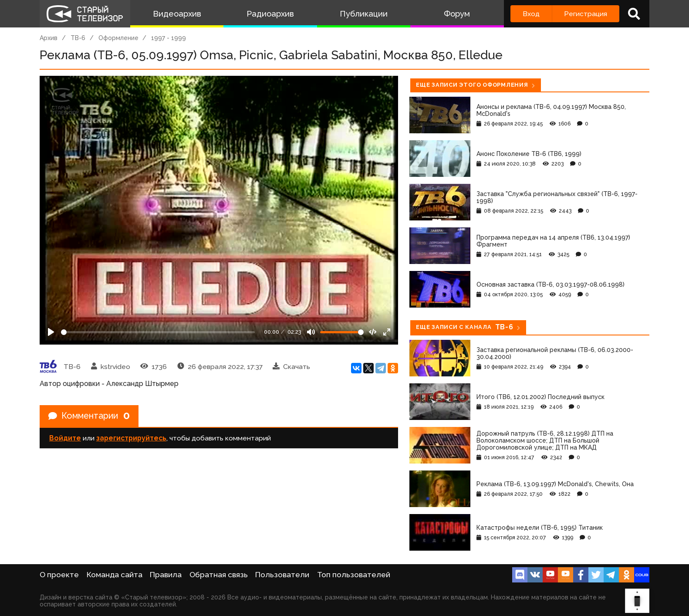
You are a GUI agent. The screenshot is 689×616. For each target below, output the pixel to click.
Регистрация (586, 14)
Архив (49, 38)
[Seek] (158, 332)
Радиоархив (270, 14)
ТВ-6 (78, 38)
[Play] (51, 332)
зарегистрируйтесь (131, 438)
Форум (457, 14)
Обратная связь (219, 575)
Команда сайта (115, 575)
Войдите (65, 438)
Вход (531, 14)
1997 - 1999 (169, 38)
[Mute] (311, 332)
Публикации (364, 14)
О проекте (59, 575)
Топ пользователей (354, 575)
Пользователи (282, 575)
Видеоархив (177, 14)
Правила (166, 575)
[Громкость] (342, 332)
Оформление (118, 38)
